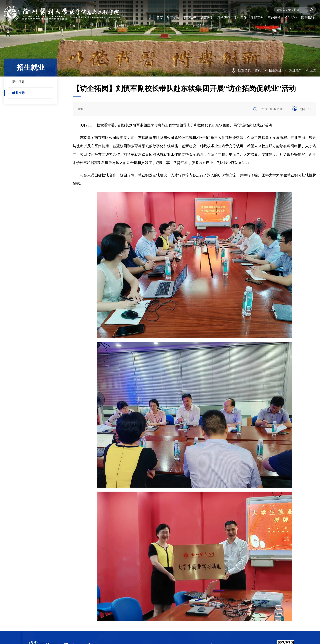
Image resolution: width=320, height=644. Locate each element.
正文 (313, 70)
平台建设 (274, 18)
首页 (160, 18)
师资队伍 (190, 18)
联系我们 (308, 18)
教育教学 (207, 18)
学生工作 (240, 18)
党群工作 (257, 18)
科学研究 (224, 18)
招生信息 (18, 82)
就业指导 (296, 70)
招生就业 (291, 18)
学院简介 (173, 18)
